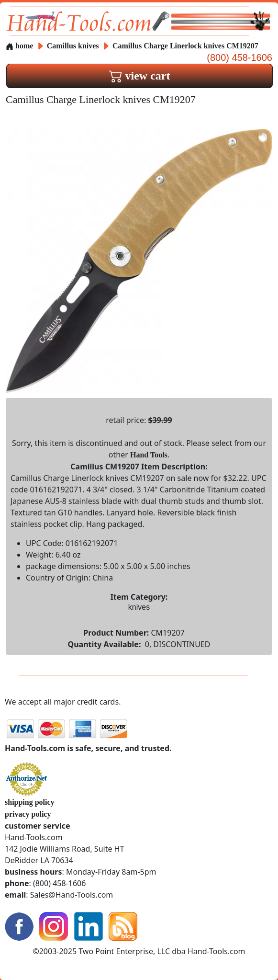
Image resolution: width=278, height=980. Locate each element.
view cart (140, 76)
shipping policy (30, 802)
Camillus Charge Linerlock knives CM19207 (185, 46)
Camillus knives (73, 46)
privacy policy (28, 814)
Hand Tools (149, 455)
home (19, 46)
